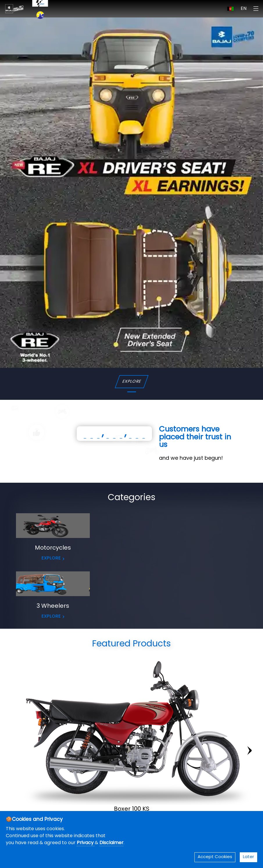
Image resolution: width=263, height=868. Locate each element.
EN (244, 9)
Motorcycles (53, 548)
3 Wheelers (53, 606)
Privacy (86, 843)
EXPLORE (131, 382)
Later (248, 857)
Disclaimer (111, 843)
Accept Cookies (215, 857)
